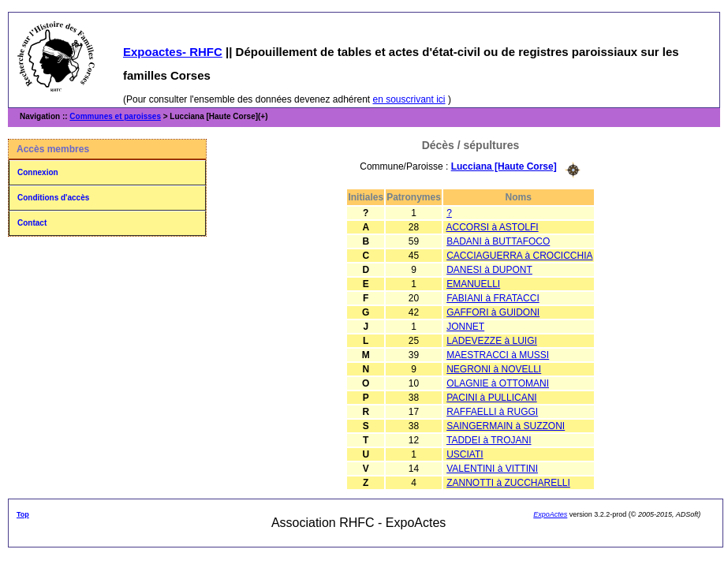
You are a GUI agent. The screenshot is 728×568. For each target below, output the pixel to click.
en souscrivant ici (409, 99)
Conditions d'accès (53, 198)
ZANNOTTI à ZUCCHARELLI (508, 483)
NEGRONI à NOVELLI (494, 369)
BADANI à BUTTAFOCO (498, 241)
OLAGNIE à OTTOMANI (498, 383)
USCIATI (465, 454)
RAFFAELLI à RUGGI (492, 412)
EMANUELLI (473, 284)
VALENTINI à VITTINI (492, 469)
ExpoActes (550, 514)
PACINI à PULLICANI (491, 398)
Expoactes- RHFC (173, 52)
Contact (32, 223)
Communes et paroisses (115, 116)
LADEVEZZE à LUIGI (492, 341)
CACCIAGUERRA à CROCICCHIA (519, 256)
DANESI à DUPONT (489, 270)
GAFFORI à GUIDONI (493, 312)
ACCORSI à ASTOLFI (493, 227)
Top (23, 514)
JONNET (465, 327)
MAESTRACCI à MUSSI (498, 355)
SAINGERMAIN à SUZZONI (506, 426)
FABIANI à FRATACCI (493, 298)
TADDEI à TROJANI (489, 440)
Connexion (38, 172)
